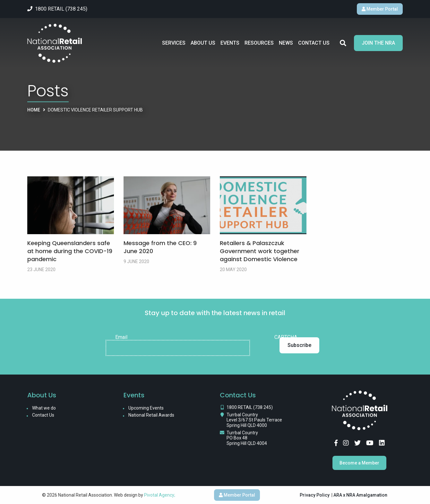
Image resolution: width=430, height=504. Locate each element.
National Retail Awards (151, 415)
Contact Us (314, 43)
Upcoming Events (146, 408)
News (286, 43)
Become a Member (359, 463)
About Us (203, 43)
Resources (259, 43)
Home (34, 110)
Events (230, 43)
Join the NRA (378, 43)
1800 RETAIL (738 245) (250, 407)
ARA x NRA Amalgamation (360, 495)
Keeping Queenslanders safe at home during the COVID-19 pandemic (70, 251)
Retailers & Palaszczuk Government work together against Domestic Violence (260, 251)
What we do (44, 408)
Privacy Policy (315, 495)
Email (121, 337)
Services (174, 43)
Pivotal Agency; (160, 495)
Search (343, 43)
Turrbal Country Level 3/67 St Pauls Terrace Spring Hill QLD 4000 (254, 420)
